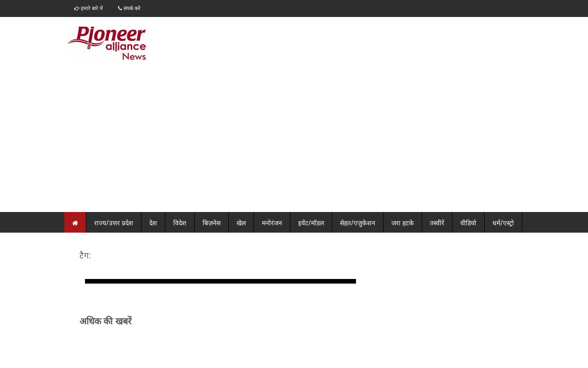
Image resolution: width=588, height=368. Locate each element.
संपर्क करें (129, 8)
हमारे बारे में (89, 8)
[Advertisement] (294, 143)
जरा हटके (403, 222)
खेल (241, 222)
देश (153, 222)
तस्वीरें (437, 222)
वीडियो (468, 222)
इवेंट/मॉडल (311, 222)
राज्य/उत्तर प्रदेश (114, 222)
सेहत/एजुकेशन (358, 222)
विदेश (180, 222)
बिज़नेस (212, 222)
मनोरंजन (272, 222)
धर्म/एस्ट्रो (503, 222)
